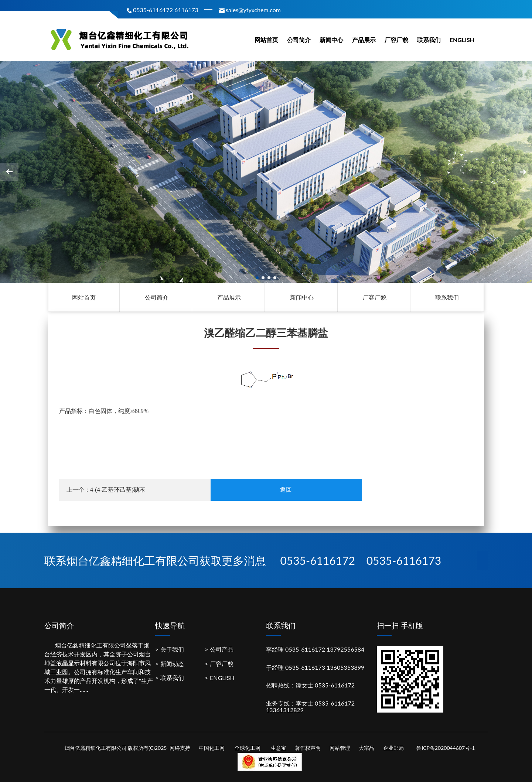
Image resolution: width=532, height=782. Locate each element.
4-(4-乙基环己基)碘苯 (118, 490)
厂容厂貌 (396, 40)
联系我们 (429, 40)
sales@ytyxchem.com (250, 10)
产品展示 (364, 40)
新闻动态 (172, 664)
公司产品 (222, 649)
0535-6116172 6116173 (162, 10)
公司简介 (299, 40)
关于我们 (172, 649)
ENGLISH (462, 40)
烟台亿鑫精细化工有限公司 (91, 645)
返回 (286, 490)
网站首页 (266, 40)
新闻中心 (331, 40)
